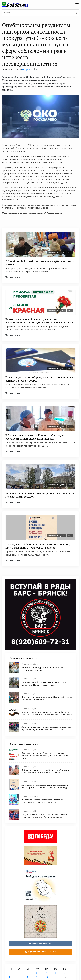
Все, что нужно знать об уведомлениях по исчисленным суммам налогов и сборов (40, 379)
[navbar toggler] (77, 5)
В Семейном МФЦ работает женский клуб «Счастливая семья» (40, 263)
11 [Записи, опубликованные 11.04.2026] (56, 977)
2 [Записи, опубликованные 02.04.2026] (37, 973)
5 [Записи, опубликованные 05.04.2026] (64, 973)
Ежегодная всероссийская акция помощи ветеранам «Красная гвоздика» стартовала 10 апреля (39, 321)
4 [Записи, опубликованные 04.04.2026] (55, 973)
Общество (27, 69)
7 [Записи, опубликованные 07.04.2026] (19, 977)
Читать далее (13, 277)
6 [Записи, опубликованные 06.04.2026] (10, 977)
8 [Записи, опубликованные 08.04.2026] (28, 977)
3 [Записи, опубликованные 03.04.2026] (46, 973)
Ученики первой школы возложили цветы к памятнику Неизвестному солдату (40, 495)
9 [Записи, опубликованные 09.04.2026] (37, 977)
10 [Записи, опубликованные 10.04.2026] (47, 977)
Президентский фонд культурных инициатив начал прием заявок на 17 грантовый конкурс (38, 546)
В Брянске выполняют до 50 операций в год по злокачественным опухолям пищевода (35, 437)
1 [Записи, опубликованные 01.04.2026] (28, 973)
